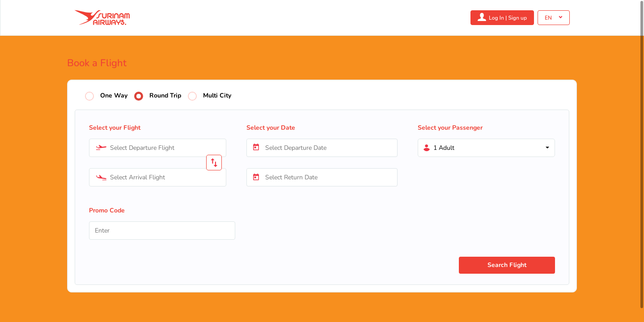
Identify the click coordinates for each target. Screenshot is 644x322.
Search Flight (507, 265)
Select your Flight (115, 128)
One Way (114, 96)
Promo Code (107, 210)
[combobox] (158, 148)
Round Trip (165, 96)
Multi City (217, 96)
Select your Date (271, 128)
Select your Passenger (450, 128)
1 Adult (444, 148)
